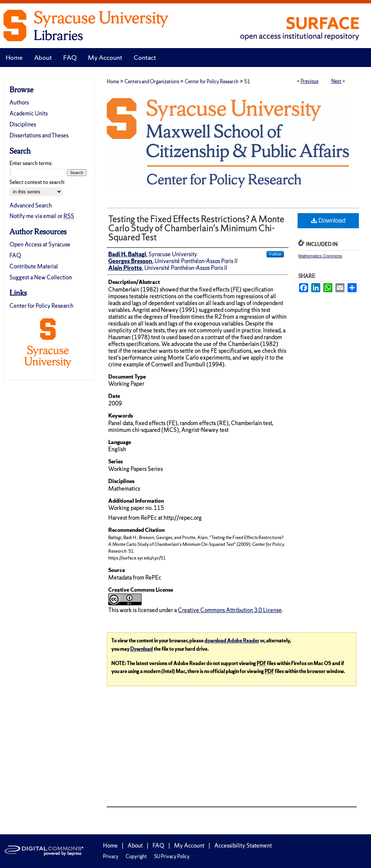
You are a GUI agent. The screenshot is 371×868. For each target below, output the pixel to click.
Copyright (136, 856)
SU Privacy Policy (172, 856)
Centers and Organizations (152, 82)
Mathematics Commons (320, 256)
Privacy (111, 856)
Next (336, 81)
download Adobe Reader (232, 641)
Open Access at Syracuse (40, 244)
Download (328, 221)
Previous (309, 81)
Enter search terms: (31, 163)
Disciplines (23, 124)
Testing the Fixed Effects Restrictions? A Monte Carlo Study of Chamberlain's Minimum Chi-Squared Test (196, 228)
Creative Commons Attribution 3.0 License (230, 610)
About (135, 845)
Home (113, 82)
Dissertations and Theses (39, 135)
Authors (19, 102)
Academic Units (29, 113)
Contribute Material (34, 266)
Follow (275, 254)
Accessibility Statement (243, 845)
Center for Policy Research (212, 82)
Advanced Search (31, 205)
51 (247, 82)
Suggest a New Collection (41, 277)
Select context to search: (37, 182)
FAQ (15, 255)
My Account (189, 845)
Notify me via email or (42, 216)
